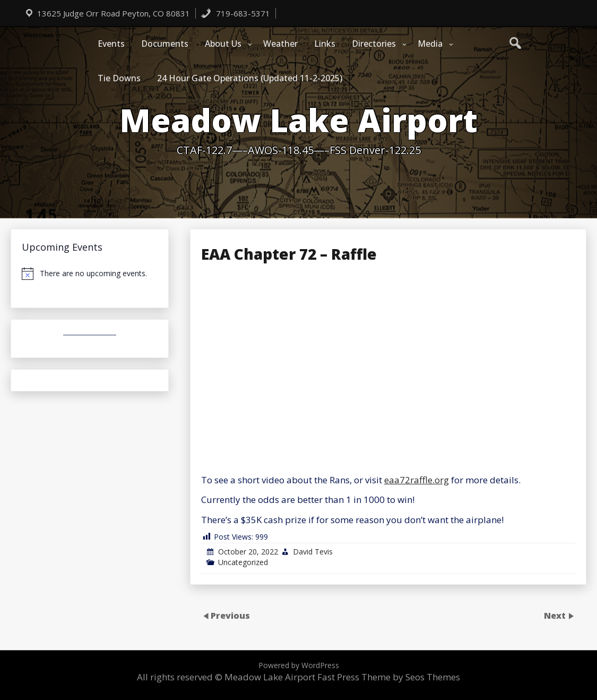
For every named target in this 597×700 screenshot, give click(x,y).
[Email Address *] (405, 523)
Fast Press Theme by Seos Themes (389, 677)
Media (430, 44)
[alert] (90, 274)
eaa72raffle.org (417, 480)
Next (556, 615)
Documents (165, 44)
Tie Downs (119, 78)
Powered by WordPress (299, 665)
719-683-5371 (235, 13)
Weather (280, 44)
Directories (374, 44)
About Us (223, 44)
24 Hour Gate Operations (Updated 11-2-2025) (250, 78)
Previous (230, 615)
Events (111, 44)
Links (325, 44)
